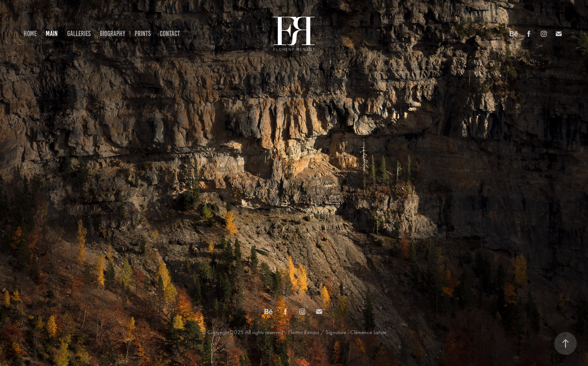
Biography (112, 34)
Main (52, 34)
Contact (170, 34)
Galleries (79, 34)
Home (30, 34)
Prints (143, 34)
